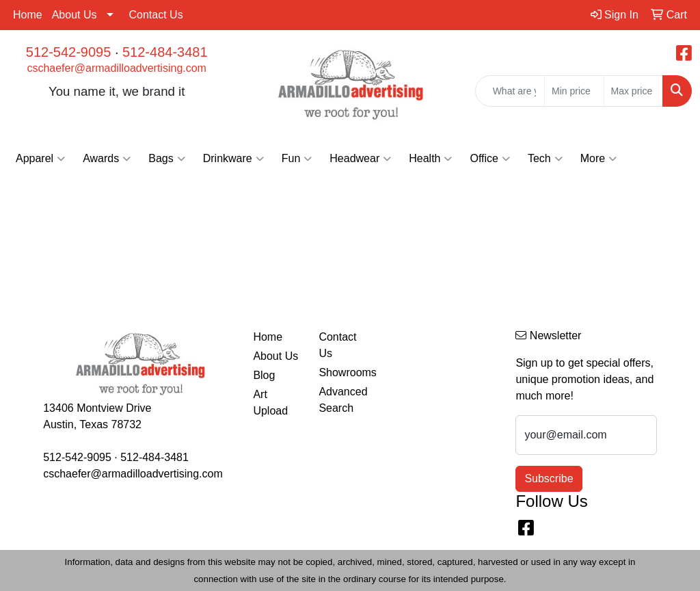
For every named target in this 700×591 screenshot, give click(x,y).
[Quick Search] (510, 91)
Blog (264, 375)
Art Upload (270, 403)
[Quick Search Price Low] (574, 91)
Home (28, 15)
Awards (107, 159)
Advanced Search (343, 400)
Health (430, 159)
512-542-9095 (69, 52)
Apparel (40, 159)
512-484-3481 (165, 52)
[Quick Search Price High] (633, 91)
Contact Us (156, 15)
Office (490, 159)
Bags (166, 159)
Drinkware (233, 159)
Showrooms (343, 372)
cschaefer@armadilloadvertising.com (117, 68)
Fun (297, 159)
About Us (75, 15)
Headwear (360, 159)
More (598, 159)
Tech (545, 159)
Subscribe (549, 478)
